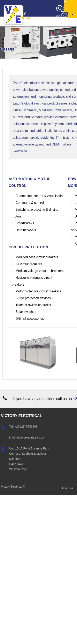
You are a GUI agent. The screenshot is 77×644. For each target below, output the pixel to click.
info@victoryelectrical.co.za (27, 437)
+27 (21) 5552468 (62, 12)
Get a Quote (72, 36)
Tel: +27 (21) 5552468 (23, 427)
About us (67, 488)
